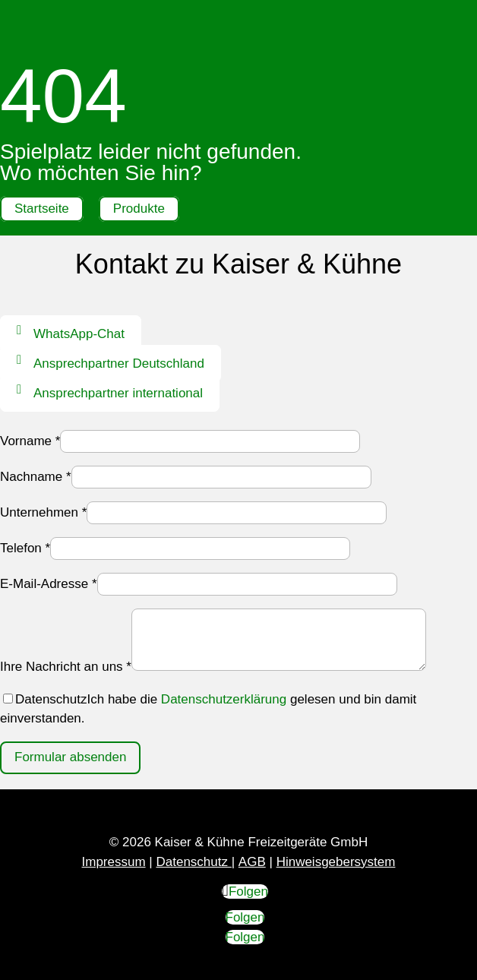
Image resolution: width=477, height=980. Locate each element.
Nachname (36, 477)
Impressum (114, 862)
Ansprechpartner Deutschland (119, 364)
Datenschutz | (195, 862)
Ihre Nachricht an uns (66, 667)
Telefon (25, 548)
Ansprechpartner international (118, 393)
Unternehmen (43, 512)
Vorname (30, 441)
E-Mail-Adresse (49, 584)
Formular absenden (70, 757)
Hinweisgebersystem (336, 862)
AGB (252, 862)
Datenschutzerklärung (224, 699)
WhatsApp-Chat (79, 334)
